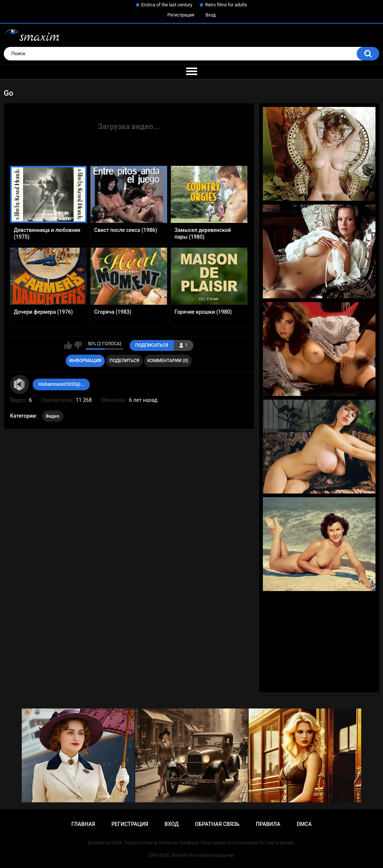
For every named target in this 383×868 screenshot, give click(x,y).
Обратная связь (217, 824)
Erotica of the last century (167, 5)
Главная (83, 824)
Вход (210, 15)
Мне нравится (68, 345)
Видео (53, 416)
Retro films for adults (226, 5)
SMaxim (179, 855)
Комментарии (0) (168, 361)
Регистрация (181, 15)
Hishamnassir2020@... (61, 384)
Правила (268, 824)
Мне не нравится (78, 345)
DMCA (304, 824)
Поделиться (124, 361)
